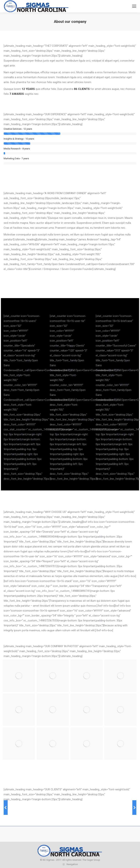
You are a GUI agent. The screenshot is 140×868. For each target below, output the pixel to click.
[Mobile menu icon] (134, 6)
